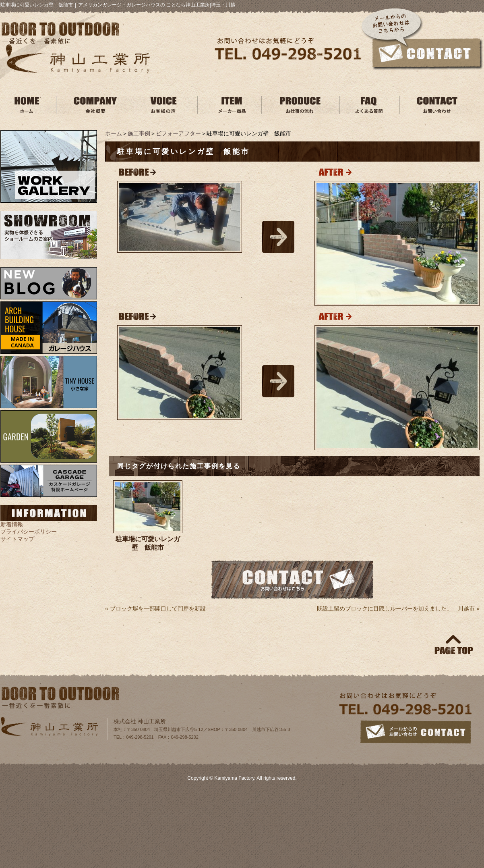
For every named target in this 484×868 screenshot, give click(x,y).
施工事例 (139, 133)
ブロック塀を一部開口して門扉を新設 (158, 608)
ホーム (114, 133)
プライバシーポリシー (29, 532)
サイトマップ (17, 539)
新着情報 (12, 524)
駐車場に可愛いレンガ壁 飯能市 (148, 543)
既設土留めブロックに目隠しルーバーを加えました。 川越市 (396, 608)
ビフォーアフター (178, 133)
